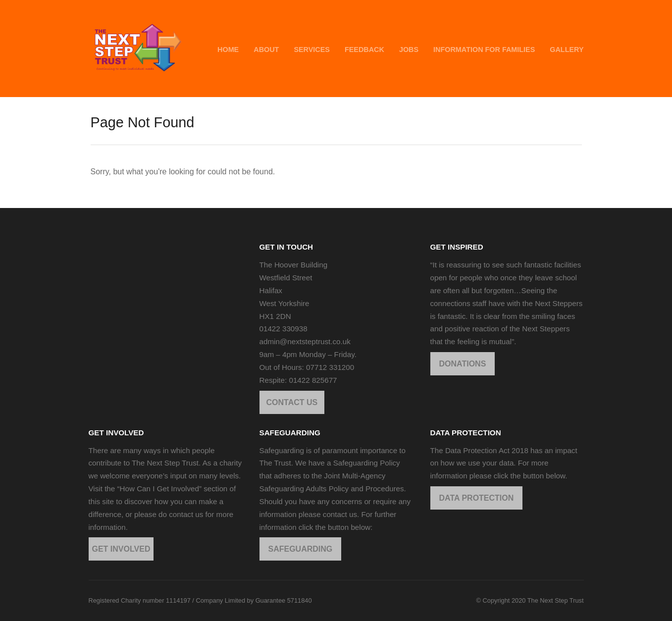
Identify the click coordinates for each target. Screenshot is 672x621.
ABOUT (266, 50)
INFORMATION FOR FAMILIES (484, 50)
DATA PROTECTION (477, 498)
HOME (228, 50)
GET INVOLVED (121, 549)
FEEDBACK (364, 50)
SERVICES (312, 50)
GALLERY (567, 50)
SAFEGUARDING (301, 549)
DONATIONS (463, 364)
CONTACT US (292, 402)
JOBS (409, 50)
